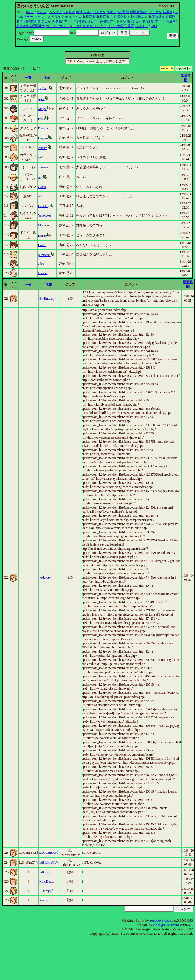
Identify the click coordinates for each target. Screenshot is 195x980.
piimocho (44, 255)
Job (66, 12)
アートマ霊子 (117, 26)
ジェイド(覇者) (143, 21)
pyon (41, 99)
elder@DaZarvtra (166, 925)
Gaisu (42, 187)
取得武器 (89, 17)
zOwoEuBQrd (49, 853)
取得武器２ (105, 17)
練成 (79, 12)
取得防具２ (139, 17)
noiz (41, 196)
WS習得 (123, 12)
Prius (41, 119)
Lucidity (44, 206)
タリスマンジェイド (91, 26)
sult (40, 157)
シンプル (56, 12)
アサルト (58, 17)
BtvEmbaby (47, 299)
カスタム (141, 26)
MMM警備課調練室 (31, 26)
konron (43, 273)
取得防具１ (122, 17)
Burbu (42, 245)
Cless (41, 264)
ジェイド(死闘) (98, 21)
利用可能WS (139, 12)
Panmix (43, 128)
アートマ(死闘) (121, 21)
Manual (42, 12)
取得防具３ (157, 17)
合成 (72, 12)
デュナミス (73, 17)
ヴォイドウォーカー (61, 26)
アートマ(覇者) (166, 21)
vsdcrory (45, 577)
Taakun (43, 167)
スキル (112, 12)
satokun (43, 89)
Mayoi (42, 109)
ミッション (42, 17)
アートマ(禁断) (75, 21)
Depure (43, 138)
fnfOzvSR (46, 872)
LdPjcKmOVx (49, 863)
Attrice (42, 148)
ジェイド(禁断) (52, 21)
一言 (28, 78)
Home (30, 12)
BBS (154, 26)
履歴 (131, 26)
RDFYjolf (46, 891)
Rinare (42, 236)
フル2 (88, 12)
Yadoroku (44, 215)
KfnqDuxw (47, 881)
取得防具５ (32, 21)
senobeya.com (160, 920)
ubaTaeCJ (46, 900)
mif (40, 178)
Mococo (43, 225)
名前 (47, 78)
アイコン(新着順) (161, 12)
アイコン (99, 12)
